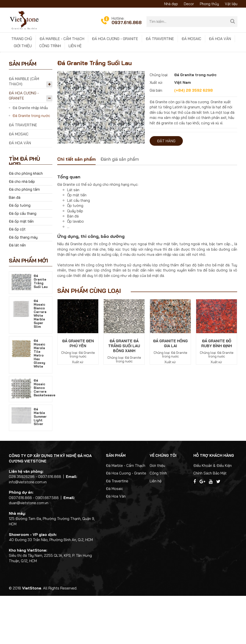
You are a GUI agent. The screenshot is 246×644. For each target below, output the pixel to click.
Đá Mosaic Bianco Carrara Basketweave (44, 436)
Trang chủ (22, 39)
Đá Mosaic (191, 39)
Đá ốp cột (17, 277)
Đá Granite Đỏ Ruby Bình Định (217, 392)
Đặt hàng (166, 189)
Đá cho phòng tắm (24, 237)
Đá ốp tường (20, 253)
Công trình (50, 46)
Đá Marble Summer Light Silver (40, 464)
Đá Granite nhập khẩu (30, 156)
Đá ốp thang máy (23, 285)
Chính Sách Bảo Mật (210, 521)
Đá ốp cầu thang (23, 261)
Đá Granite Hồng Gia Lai (170, 392)
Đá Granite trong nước (31, 164)
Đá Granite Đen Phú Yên (78, 392)
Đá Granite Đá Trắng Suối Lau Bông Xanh (124, 394)
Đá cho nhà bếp (22, 230)
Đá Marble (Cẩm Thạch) (24, 129)
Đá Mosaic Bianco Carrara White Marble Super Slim (40, 362)
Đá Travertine (160, 39)
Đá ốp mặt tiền (21, 269)
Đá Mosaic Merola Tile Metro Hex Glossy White (39, 401)
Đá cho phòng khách (26, 222)
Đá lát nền (17, 293)
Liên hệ (75, 46)
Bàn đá (15, 246)
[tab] (76, 208)
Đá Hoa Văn (220, 39)
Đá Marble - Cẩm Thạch (62, 39)
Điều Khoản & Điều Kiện (213, 513)
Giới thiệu (23, 46)
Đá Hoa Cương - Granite (115, 39)
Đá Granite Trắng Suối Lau (41, 329)
